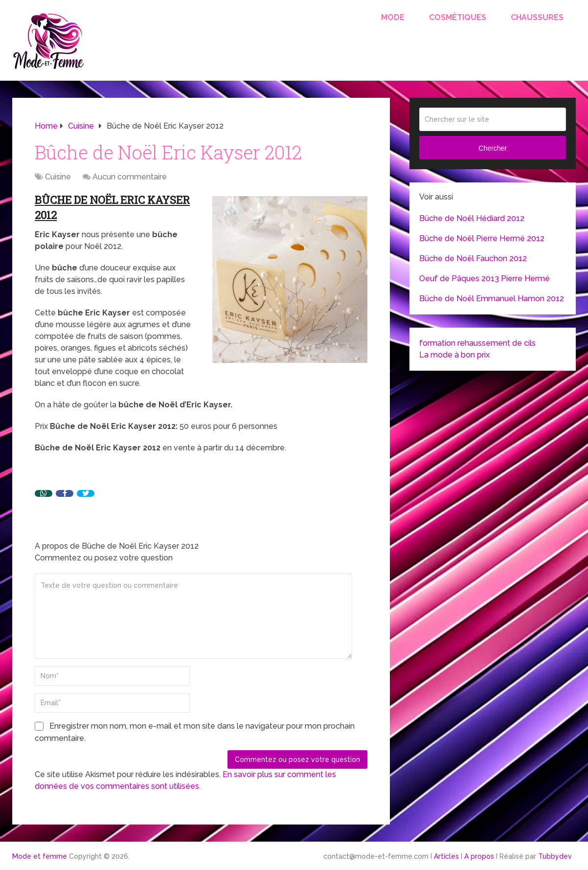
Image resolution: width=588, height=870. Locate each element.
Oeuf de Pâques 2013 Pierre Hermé (485, 279)
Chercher (493, 148)
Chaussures (537, 17)
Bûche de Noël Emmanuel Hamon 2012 (492, 299)
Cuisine (58, 177)
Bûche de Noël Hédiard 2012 (472, 218)
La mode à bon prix (454, 355)
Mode (393, 17)
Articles (446, 856)
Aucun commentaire (130, 177)
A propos (479, 856)
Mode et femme (40, 856)
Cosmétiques (458, 17)
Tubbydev (555, 856)
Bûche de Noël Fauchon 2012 (473, 258)
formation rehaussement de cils (477, 343)
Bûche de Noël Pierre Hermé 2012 (482, 238)
